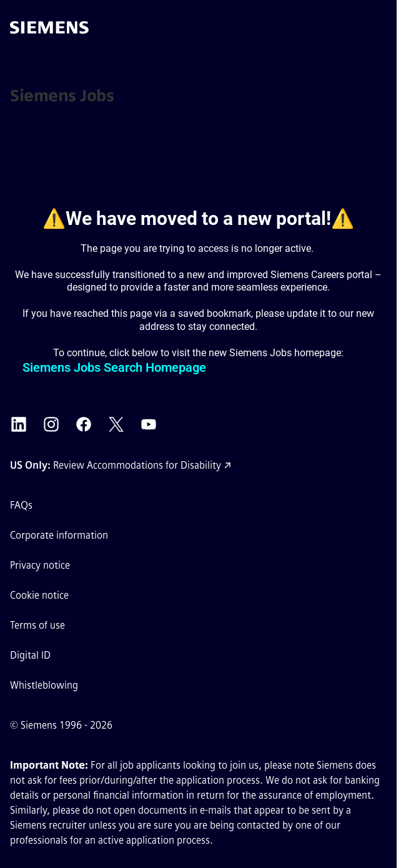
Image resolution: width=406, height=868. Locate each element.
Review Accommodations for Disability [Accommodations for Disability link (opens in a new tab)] (137, 465)
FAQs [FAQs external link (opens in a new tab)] (21, 505)
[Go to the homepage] (49, 27)
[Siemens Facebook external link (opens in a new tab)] (84, 424)
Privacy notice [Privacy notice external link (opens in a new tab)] (40, 565)
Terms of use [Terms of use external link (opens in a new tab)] (37, 625)
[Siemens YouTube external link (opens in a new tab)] (149, 424)
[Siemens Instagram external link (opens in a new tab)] (51, 424)
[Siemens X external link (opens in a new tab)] (116, 424)
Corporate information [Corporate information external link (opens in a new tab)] (59, 535)
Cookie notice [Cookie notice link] (39, 595)
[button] (374, 27)
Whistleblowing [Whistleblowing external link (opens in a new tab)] (44, 685)
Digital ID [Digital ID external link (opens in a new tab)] (30, 655)
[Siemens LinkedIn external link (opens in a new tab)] (19, 424)
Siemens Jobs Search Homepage (114, 367)
